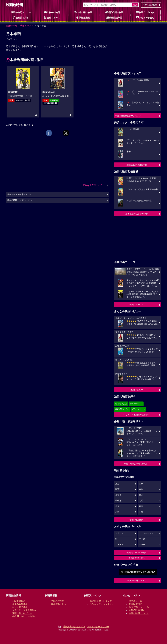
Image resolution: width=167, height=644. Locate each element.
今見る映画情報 (136, 610)
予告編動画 (83, 17)
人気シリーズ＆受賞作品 (24, 610)
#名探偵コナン (121, 409)
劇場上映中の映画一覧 (137, 165)
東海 (141, 489)
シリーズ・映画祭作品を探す (137, 415)
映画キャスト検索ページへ (19, 195)
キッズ (142, 539)
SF (117, 539)
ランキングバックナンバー (103, 604)
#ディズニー (137, 409)
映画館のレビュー (60, 604)
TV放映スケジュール (139, 607)
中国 (117, 506)
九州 (117, 512)
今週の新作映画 (83, 12)
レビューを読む (145, 17)
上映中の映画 (52, 12)
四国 (141, 506)
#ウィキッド (135, 404)
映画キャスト (27, 26)
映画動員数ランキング (101, 601)
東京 (117, 484)
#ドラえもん (120, 404)
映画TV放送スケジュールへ (137, 464)
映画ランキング (145, 12)
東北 (141, 495)
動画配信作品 (114, 17)
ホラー (142, 545)
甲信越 (118, 501)
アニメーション (146, 533)
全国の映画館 (58, 601)
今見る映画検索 (150, 5)
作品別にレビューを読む (24, 616)
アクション (120, 533)
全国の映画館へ (137, 520)
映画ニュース (52, 17)
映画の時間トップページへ (19, 200)
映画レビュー (137, 390)
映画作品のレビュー (22, 613)
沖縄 (141, 512)
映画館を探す (21, 17)
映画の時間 (11, 26)
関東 (141, 484)
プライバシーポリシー (98, 627)
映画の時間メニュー (21, 12)
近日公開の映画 (114, 12)
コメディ (119, 545)
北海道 (118, 495)
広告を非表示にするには (95, 185)
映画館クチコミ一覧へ (137, 553)
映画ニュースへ (137, 305)
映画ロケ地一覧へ (137, 558)
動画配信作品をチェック (137, 214)
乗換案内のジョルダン (74, 627)
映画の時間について (137, 581)
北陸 (141, 501)
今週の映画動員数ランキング (128, 116)
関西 (117, 489)
